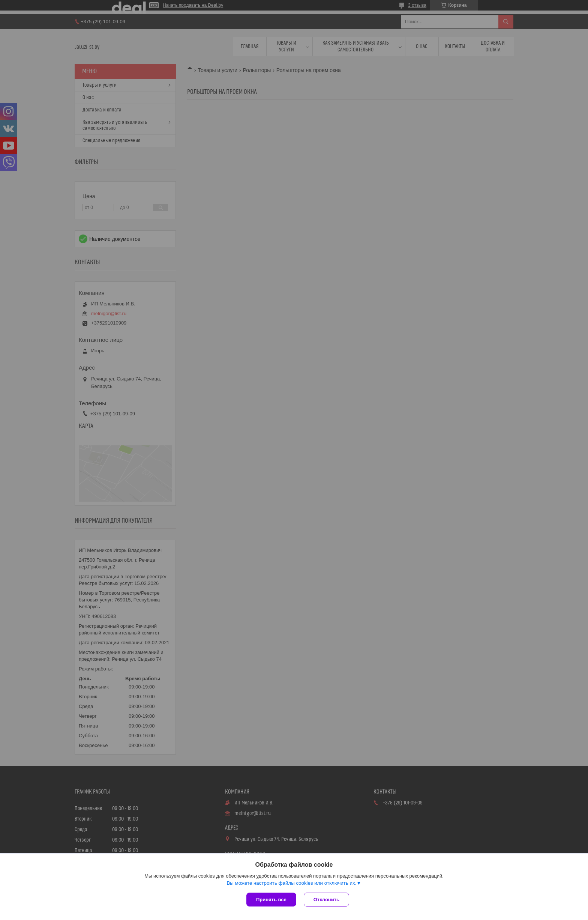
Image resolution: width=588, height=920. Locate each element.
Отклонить (326, 900)
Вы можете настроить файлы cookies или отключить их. (291, 883)
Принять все (271, 900)
